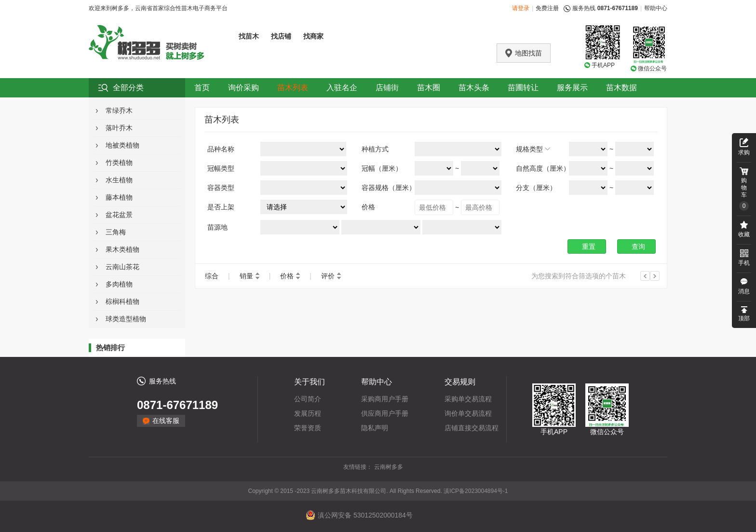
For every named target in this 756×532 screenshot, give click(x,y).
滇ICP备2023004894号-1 (476, 491)
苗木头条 (474, 88)
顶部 (744, 318)
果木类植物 (122, 249)
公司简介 (308, 399)
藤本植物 (119, 197)
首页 (202, 88)
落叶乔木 (119, 128)
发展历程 (308, 413)
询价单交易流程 (468, 413)
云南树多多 (389, 467)
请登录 (521, 8)
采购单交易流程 (468, 399)
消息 (744, 291)
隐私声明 (375, 428)
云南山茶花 (122, 267)
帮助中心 (656, 8)
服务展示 (572, 88)
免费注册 (547, 8)
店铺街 (387, 88)
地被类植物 (122, 145)
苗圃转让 (523, 88)
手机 (744, 263)
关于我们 (310, 382)
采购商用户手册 (385, 399)
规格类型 (529, 149)
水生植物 (119, 180)
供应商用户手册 (385, 413)
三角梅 (116, 232)
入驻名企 (342, 88)
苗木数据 (621, 88)
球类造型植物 (126, 319)
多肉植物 (119, 284)
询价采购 (243, 88)
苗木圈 (429, 88)
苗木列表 (293, 88)
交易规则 (460, 382)
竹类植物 (119, 163)
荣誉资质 (308, 428)
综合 (212, 276)
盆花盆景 (119, 215)
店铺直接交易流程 (472, 428)
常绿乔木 (119, 110)
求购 (744, 152)
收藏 (744, 234)
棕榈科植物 (122, 301)
